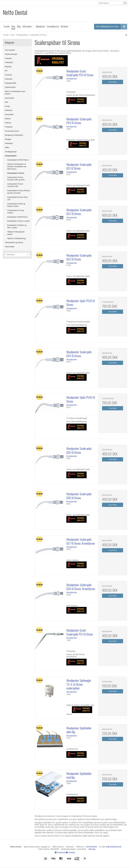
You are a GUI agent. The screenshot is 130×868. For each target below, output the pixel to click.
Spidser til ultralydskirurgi (16, 238)
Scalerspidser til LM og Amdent (16, 212)
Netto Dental (15, 12)
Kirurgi (7, 106)
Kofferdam (9, 110)
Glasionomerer (10, 87)
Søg (125, 3)
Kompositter (9, 115)
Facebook (60, 852)
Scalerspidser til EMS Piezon (18, 160)
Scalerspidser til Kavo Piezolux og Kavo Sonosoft (19, 192)
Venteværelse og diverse (14, 242)
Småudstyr (9, 143)
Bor (6, 71)
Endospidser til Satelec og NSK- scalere (17, 226)
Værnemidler (10, 247)
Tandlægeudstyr (11, 152)
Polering (8, 123)
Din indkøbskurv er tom (112, 27)
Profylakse (9, 127)
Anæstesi (8, 58)
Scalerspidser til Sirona (16, 173)
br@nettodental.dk (113, 847)
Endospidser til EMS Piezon (17, 217)
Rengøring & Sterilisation (14, 135)
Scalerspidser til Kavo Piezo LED (18, 198)
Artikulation (9, 62)
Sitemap (92, 849)
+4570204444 (91, 847)
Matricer (8, 119)
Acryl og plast (10, 50)
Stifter (7, 148)
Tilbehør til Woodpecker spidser (16, 233)
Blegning (8, 67)
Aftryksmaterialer (11, 54)
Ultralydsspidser (11, 156)
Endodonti (9, 79)
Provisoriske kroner (12, 131)
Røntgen (8, 139)
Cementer (9, 75)
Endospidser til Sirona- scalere (19, 221)
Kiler (7, 102)
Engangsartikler (11, 83)
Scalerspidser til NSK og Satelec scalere (16, 205)
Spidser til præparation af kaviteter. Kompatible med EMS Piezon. (17, 167)
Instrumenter (10, 98)
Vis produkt (112, 82)
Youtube (70, 852)
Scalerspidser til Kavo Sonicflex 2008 (15, 185)
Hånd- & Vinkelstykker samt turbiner (15, 93)
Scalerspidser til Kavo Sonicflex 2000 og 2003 (16, 179)
